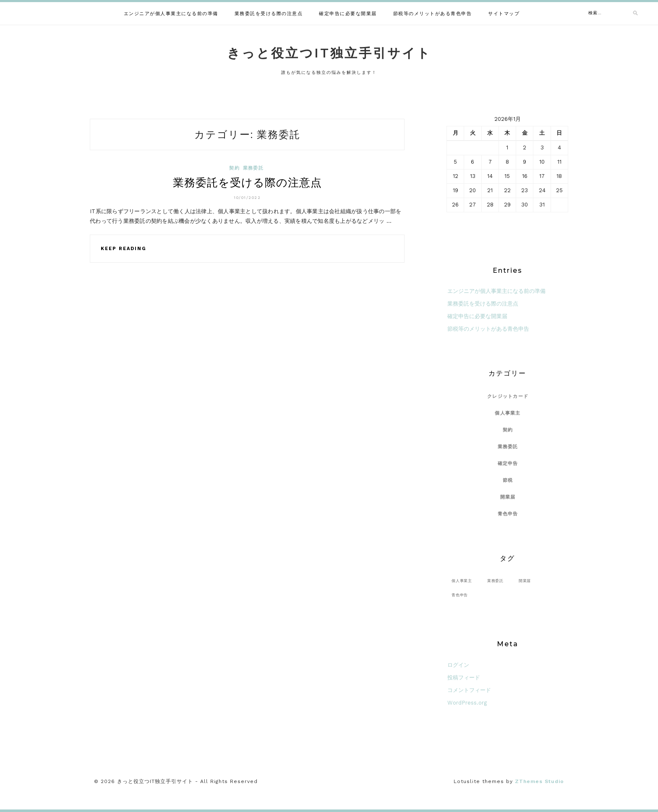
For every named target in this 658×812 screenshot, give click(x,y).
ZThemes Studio (539, 781)
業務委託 (253, 168)
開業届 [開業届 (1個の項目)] (525, 581)
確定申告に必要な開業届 (348, 14)
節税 (508, 480)
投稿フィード (464, 678)
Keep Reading (124, 249)
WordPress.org (467, 703)
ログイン (458, 665)
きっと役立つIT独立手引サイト (329, 53)
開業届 (508, 497)
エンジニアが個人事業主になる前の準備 (171, 14)
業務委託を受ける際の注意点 (269, 14)
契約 (234, 168)
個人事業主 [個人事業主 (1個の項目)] (462, 581)
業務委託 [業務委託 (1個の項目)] (495, 581)
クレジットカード (508, 396)
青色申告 (508, 514)
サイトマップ (504, 14)
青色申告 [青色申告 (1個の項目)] (460, 595)
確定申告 (508, 463)
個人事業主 (508, 413)
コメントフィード (469, 690)
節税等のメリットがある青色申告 (433, 14)
